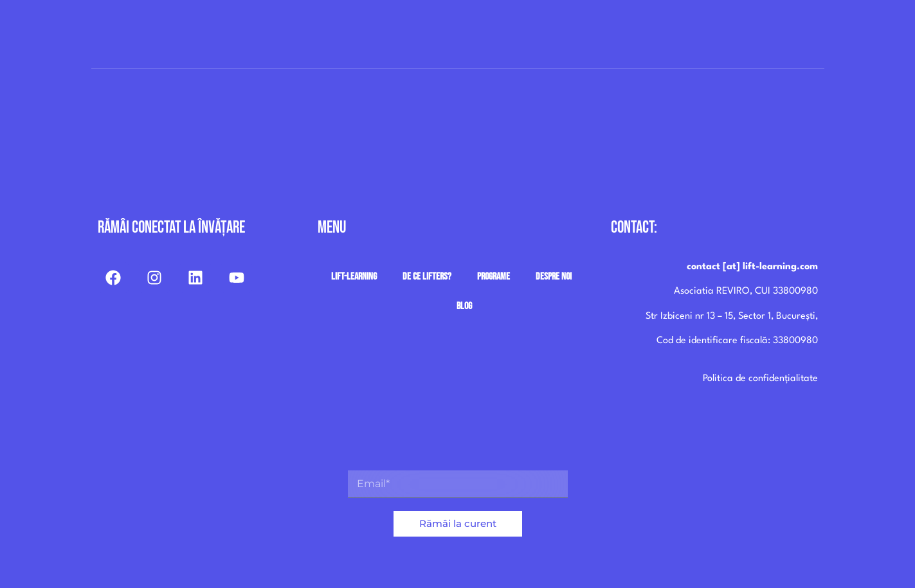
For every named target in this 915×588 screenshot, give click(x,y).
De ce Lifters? (427, 277)
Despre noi (554, 277)
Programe (494, 277)
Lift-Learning (354, 277)
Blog (464, 306)
